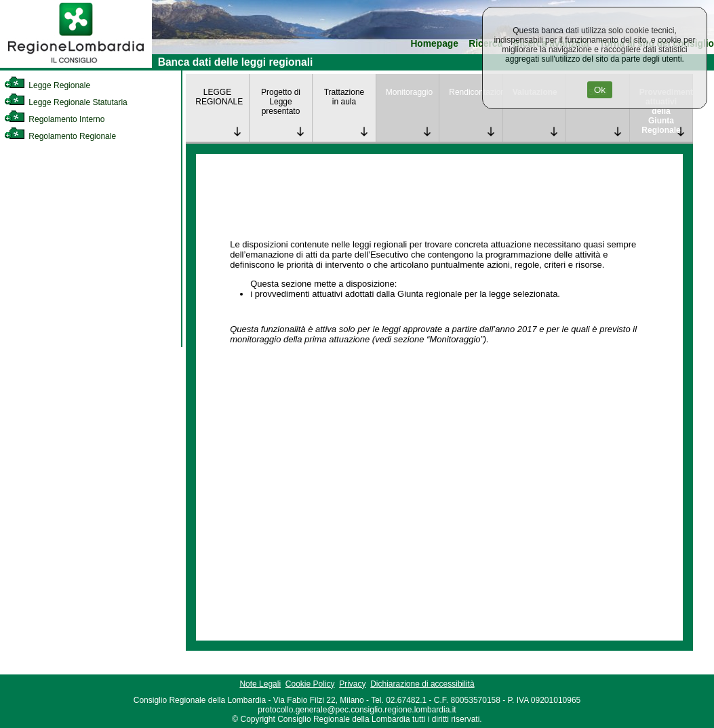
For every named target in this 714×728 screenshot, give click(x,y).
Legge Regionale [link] (47, 85)
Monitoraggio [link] (409, 92)
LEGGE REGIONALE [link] (219, 97)
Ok (600, 90)
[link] (76, 65)
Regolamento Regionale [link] (60, 136)
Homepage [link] (434, 44)
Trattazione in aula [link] (344, 97)
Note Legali (260, 684)
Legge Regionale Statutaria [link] (66, 102)
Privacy (352, 684)
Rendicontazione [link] (476, 92)
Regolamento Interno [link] (54, 119)
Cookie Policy (310, 684)
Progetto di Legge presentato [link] (281, 102)
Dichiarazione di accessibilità (422, 684)
